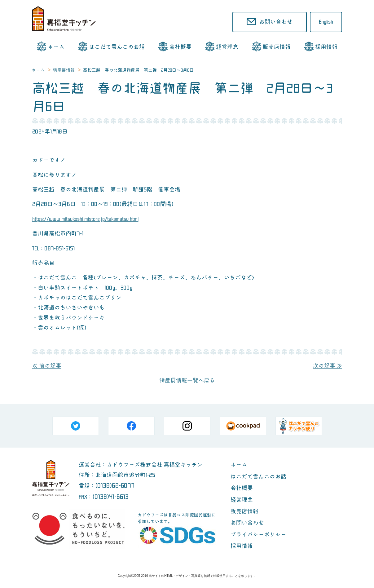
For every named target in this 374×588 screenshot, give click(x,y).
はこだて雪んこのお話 (117, 47)
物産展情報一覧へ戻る (187, 380)
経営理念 (227, 47)
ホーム (56, 47)
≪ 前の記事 (47, 366)
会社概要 (180, 47)
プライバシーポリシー (258, 535)
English (326, 22)
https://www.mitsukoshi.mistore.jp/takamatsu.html (85, 219)
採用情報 (326, 47)
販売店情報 (277, 47)
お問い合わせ (247, 523)
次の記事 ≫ (328, 366)
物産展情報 (64, 70)
